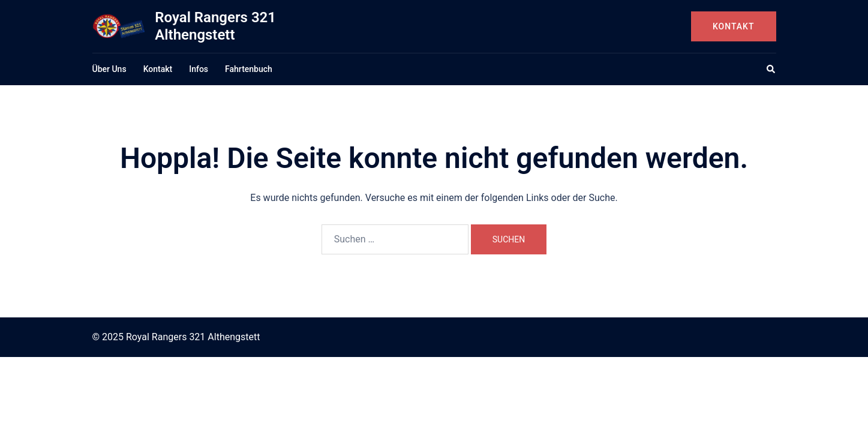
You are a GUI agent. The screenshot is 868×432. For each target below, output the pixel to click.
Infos (199, 69)
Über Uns (109, 69)
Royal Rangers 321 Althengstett (215, 26)
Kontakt (734, 26)
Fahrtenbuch (249, 69)
